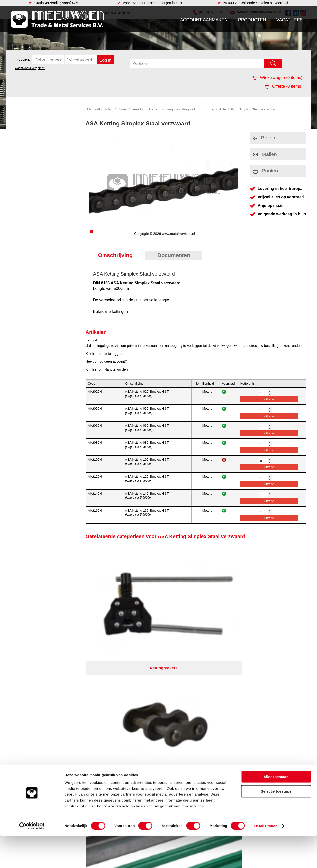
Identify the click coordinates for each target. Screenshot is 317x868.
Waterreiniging (117, 699)
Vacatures (290, 20)
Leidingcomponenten (72, 684)
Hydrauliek (181, 704)
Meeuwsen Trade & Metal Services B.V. (103, 715)
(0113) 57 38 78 (267, 678)
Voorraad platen (185, 684)
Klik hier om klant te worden (107, 369)
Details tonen (266, 858)
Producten (252, 20)
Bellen (264, 138)
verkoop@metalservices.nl (275, 682)
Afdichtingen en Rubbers (125, 670)
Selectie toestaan (276, 824)
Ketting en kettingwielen (181, 109)
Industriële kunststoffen (74, 704)
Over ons (146, 715)
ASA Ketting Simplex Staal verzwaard (248, 109)
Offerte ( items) (283, 86)
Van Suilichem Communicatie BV (144, 721)
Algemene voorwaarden (211, 715)
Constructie (182, 699)
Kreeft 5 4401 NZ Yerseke (275, 674)
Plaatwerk (180, 680)
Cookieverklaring (249, 715)
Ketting (209, 109)
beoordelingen (216, 728)
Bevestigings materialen (74, 675)
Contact (19, 694)
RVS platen (182, 670)
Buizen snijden (184, 694)
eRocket (206, 721)
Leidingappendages (121, 680)
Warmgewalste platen (189, 689)
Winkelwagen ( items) (278, 78)
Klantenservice (25, 684)
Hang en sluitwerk (120, 675)
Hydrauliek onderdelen (73, 680)
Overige (112, 704)
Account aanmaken (204, 20)
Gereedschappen (119, 694)
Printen (265, 171)
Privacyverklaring (172, 715)
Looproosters (116, 684)
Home (123, 109)
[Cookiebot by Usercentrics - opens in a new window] (32, 858)
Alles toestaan (276, 809)
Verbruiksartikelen (69, 694)
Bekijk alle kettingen (111, 312)
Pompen (113, 689)
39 (202, 728)
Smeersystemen (68, 699)
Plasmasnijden (184, 675)
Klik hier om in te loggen (104, 354)
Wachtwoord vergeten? (30, 68)
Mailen (265, 154)
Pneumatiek (65, 689)
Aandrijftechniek (145, 109)
